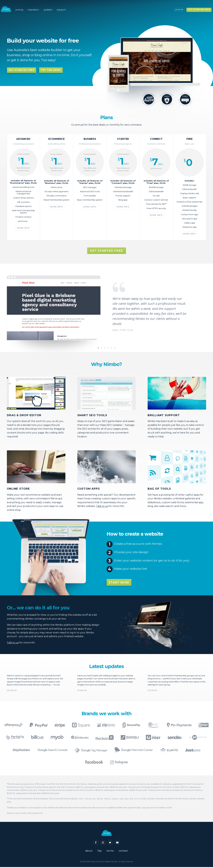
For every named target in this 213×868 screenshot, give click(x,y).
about (89, 852)
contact (123, 852)
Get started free (197, 6)
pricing (22, 6)
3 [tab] (105, 349)
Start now (119, 583)
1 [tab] (98, 349)
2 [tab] (101, 349)
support (66, 6)
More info (23, 229)
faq (100, 852)
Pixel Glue (127, 331)
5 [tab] (112, 349)
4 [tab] (108, 349)
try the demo (51, 70)
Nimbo (8, 5)
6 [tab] (115, 349)
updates (52, 6)
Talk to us (102, 507)
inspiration (36, 6)
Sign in (177, 6)
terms (110, 852)
